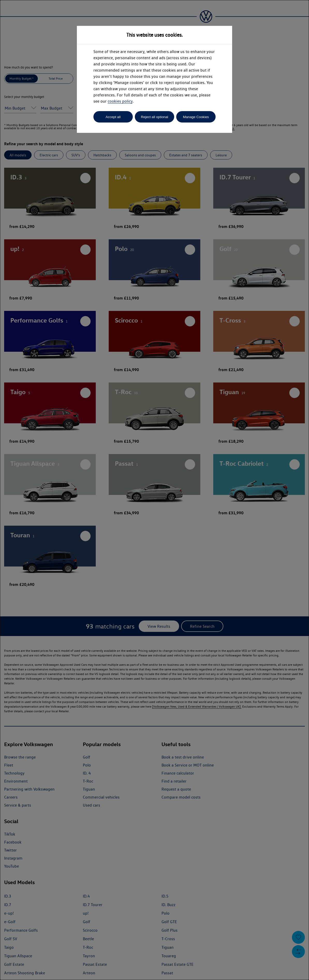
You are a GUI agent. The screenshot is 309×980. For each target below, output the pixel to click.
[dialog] (154, 490)
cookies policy (120, 101)
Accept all (113, 117)
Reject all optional (154, 117)
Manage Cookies (196, 117)
